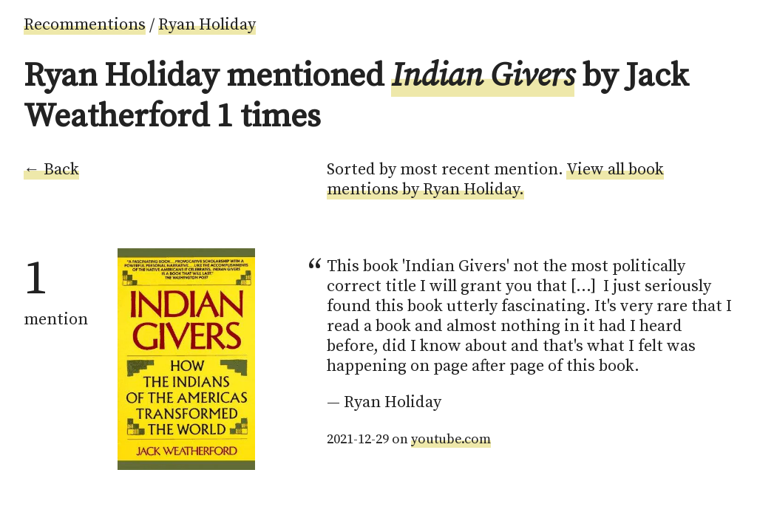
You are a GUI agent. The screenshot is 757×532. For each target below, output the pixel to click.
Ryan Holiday (207, 25)
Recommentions (85, 25)
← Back (51, 170)
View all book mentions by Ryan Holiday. (495, 180)
